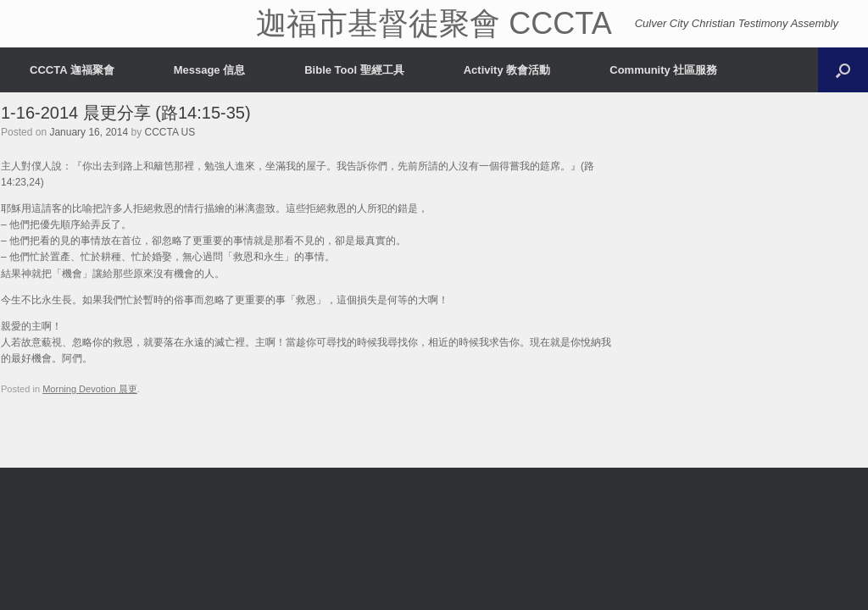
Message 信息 (210, 70)
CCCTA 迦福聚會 (72, 70)
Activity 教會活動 (507, 70)
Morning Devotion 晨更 (90, 389)
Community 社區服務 (663, 70)
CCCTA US (170, 132)
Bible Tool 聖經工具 (354, 70)
